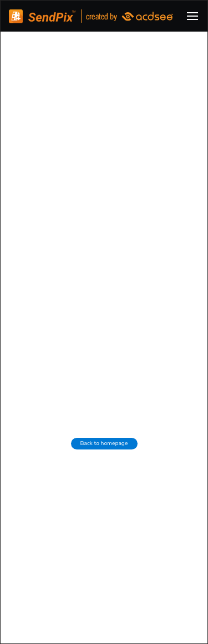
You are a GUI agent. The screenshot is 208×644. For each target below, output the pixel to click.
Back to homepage (104, 443)
